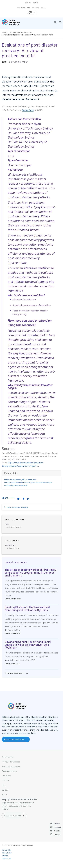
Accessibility (6, 850)
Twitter (57, 823)
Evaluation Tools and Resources (20, 32)
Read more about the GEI (14, 739)
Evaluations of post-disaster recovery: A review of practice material (28, 35)
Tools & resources (9, 771)
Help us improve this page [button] (17, 507)
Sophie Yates (28, 110)
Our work (21, 7)
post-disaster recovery (13, 527)
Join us (28, 2)
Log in (36, 2)
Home (4, 32)
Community (7, 776)
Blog (29, 7)
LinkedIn (57, 834)
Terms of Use (7, 859)
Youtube (57, 831)
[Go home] (18, 22)
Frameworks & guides (11, 762)
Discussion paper (19, 62)
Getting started (8, 757)
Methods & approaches (11, 766)
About (43, 7)
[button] (55, 22)
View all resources (15, 674)
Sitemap (5, 856)
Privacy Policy (7, 853)
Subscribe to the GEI (12, 815)
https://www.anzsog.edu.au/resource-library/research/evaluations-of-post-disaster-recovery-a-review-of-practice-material (29, 482)
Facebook (57, 827)
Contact (36, 7)
